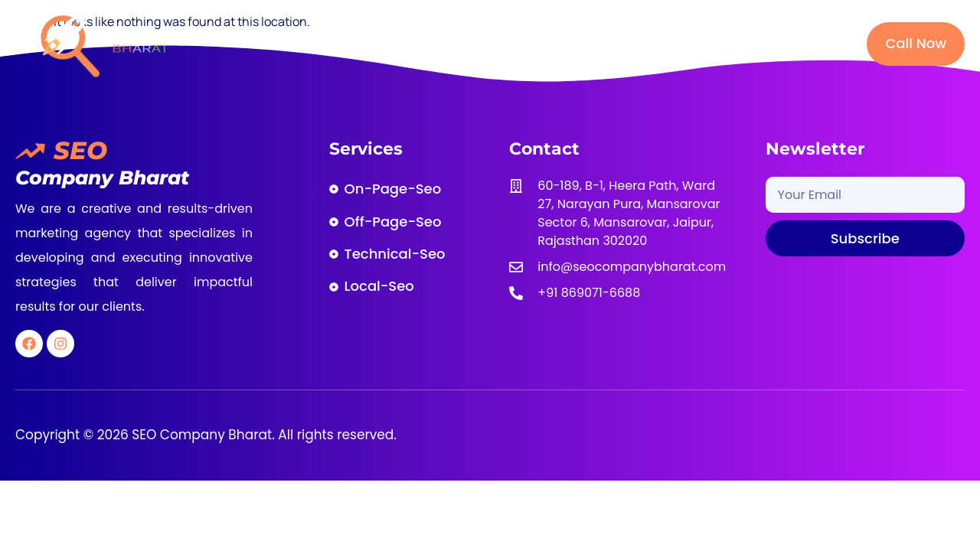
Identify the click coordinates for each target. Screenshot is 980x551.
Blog (710, 43)
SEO (80, 150)
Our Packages (623, 43)
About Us (410, 43)
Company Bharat (102, 178)
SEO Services (509, 43)
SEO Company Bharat (200, 435)
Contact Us (786, 43)
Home (335, 43)
